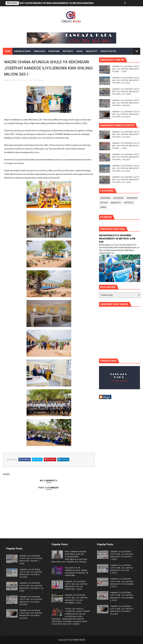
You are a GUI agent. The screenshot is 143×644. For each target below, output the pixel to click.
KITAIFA (104, 203)
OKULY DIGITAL (109, 51)
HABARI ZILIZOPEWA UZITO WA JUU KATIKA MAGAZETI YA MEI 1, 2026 (126, 69)
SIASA (80, 51)
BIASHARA (105, 198)
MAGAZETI (92, 51)
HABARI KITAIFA (22, 51)
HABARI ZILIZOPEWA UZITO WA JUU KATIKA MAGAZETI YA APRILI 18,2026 (126, 157)
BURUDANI (54, 51)
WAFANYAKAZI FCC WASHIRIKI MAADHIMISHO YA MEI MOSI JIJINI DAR (117, 239)
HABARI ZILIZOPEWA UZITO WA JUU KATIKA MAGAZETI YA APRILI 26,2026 (126, 80)
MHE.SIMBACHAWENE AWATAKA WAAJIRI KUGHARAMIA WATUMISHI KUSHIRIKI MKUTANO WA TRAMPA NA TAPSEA (70, 557)
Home (8, 51)
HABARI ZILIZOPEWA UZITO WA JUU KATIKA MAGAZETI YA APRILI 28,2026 (126, 103)
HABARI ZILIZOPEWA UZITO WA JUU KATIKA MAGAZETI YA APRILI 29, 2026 (126, 92)
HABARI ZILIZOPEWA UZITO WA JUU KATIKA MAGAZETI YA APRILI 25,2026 (126, 114)
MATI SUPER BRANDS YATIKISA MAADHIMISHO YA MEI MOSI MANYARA (57, 3)
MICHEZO (68, 51)
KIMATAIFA (40, 51)
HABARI (40, 80)
